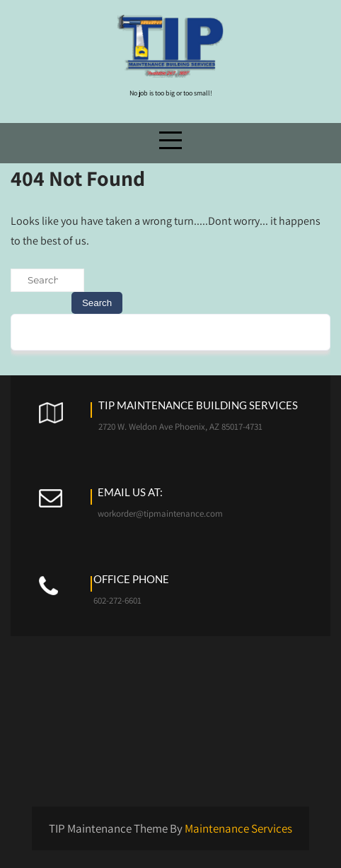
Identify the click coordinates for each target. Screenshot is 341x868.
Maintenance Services (238, 828)
